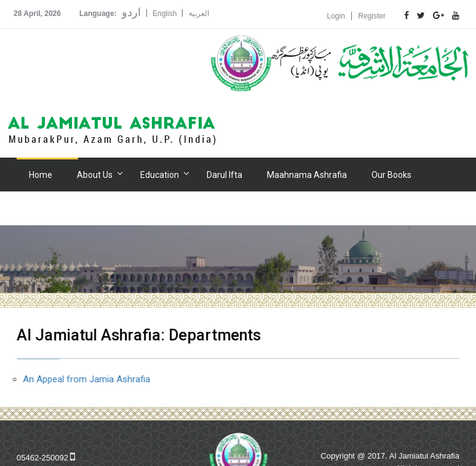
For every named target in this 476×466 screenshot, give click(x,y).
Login (336, 16)
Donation (157, 209)
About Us (95, 175)
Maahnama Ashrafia (307, 175)
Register (372, 16)
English (165, 14)
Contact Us (272, 209)
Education (160, 175)
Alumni (212, 209)
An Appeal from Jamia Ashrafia (87, 379)
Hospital (99, 209)
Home (41, 175)
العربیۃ (199, 14)
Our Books (391, 175)
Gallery (42, 209)
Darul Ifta (224, 175)
